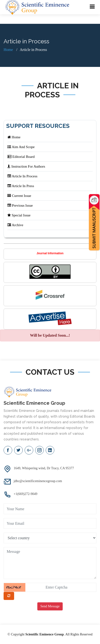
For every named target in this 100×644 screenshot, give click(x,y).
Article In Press (21, 186)
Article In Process (22, 176)
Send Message (50, 606)
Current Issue (19, 196)
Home (8, 50)
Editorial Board (21, 157)
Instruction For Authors (26, 166)
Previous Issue (20, 205)
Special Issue (19, 215)
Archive (15, 225)
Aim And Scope (21, 147)
